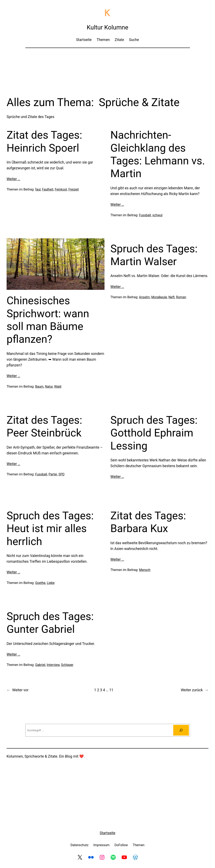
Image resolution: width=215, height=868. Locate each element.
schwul (157, 215)
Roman (181, 297)
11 (111, 690)
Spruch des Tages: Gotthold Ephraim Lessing (154, 433)
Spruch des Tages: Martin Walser (154, 255)
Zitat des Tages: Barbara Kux (148, 522)
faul (38, 189)
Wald (58, 387)
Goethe (40, 583)
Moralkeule (159, 297)
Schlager (67, 665)
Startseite (108, 833)
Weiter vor (17, 690)
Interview (53, 665)
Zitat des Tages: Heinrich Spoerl (44, 141)
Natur (49, 387)
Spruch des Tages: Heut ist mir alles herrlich (50, 529)
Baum (39, 387)
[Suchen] (181, 730)
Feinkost (61, 189)
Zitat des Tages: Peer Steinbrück (44, 426)
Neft (172, 297)
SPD (61, 474)
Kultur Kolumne (108, 27)
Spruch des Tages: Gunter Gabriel (50, 623)
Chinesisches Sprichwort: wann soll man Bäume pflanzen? (48, 320)
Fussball (145, 215)
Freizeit (74, 189)
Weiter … (13, 179)
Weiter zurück (195, 690)
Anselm (145, 297)
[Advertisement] (108, 62)
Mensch (145, 570)
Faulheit (48, 189)
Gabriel (40, 665)
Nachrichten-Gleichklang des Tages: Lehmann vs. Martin (158, 154)
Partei (53, 474)
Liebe (51, 583)
